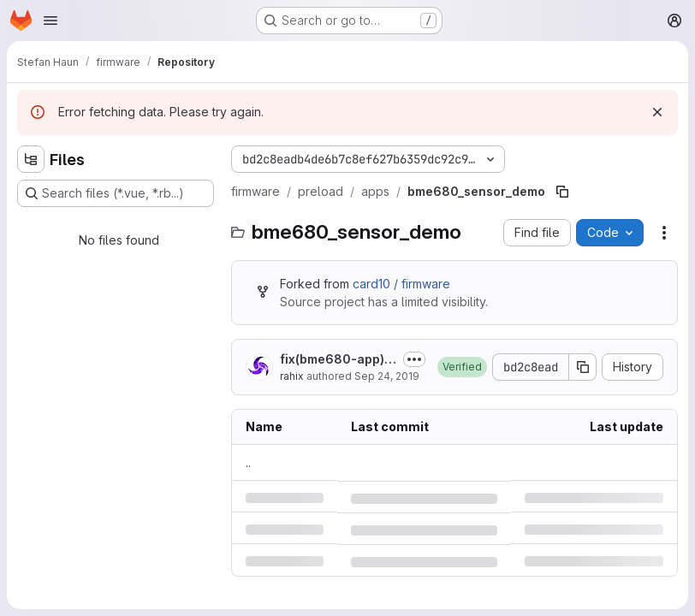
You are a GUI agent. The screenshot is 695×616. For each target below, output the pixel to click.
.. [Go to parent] (248, 462)
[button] (462, 367)
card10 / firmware (401, 284)
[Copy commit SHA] (583, 367)
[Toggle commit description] (414, 359)
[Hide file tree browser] (31, 159)
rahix (292, 376)
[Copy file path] (562, 192)
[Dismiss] (657, 112)
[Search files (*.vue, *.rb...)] (116, 193)
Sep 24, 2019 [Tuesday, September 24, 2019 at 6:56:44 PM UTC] (387, 376)
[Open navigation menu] (50, 21)
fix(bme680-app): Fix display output (334, 360)
